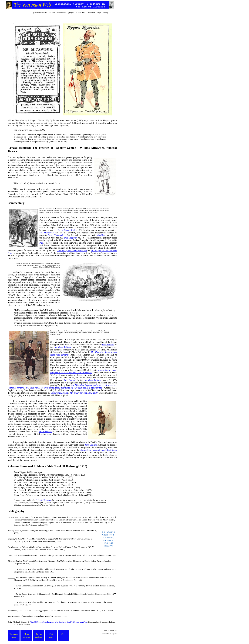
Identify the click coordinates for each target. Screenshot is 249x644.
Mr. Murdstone (46, 233)
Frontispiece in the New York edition (44, 477)
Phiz (41, 243)
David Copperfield (66, 230)
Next (106, 13)
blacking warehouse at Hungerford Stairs (98, 450)
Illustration (91, 13)
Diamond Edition (66, 488)
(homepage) (28, 472)
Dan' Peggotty (70, 238)
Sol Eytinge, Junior (59, 393)
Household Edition (62, 347)
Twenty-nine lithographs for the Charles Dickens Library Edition (57, 495)
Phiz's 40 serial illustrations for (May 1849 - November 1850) (50, 475)
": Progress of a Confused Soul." (58, 622)
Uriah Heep (101, 235)
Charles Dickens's (62, 13)
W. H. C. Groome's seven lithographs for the (49, 493)
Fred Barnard (108, 345)
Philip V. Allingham (44, 500)
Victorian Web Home (41, 13)
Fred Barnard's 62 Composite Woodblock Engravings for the (50, 490)
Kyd (99, 13)
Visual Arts (81, 13)
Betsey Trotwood (55, 235)
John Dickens (91, 445)
